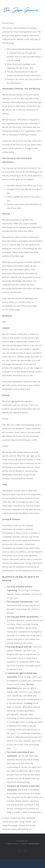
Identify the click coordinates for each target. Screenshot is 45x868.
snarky (29, 703)
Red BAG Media (34, 844)
